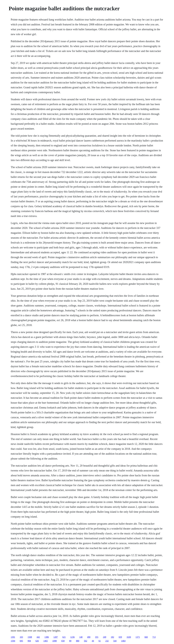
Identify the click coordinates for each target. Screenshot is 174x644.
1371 (138, 637)
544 (115, 641)
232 (107, 641)
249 (105, 637)
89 (70, 641)
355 (97, 637)
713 (154, 637)
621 (64, 637)
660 (146, 637)
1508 (30, 637)
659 (120, 637)
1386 (47, 637)
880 (78, 641)
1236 (72, 637)
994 (29, 641)
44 (93, 641)
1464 (123, 641)
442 (38, 637)
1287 (56, 637)
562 (86, 641)
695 (21, 641)
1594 (13, 641)
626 (37, 641)
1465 (46, 641)
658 (63, 641)
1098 (55, 641)
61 (100, 641)
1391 (13, 637)
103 (21, 637)
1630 (129, 637)
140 (81, 637)
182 (112, 637)
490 (89, 637)
